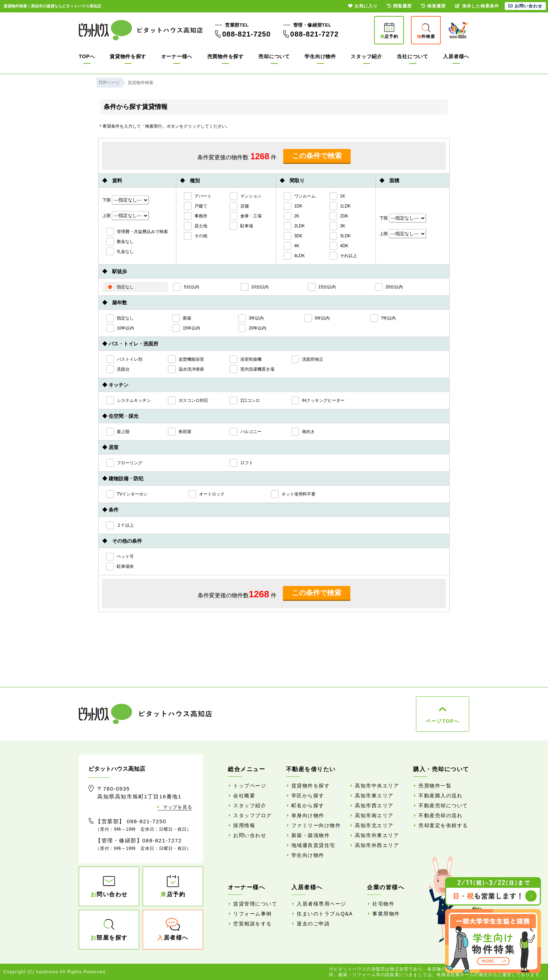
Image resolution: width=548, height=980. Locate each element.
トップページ (250, 786)
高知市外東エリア (377, 835)
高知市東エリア (374, 796)
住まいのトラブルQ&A (325, 914)
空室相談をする (253, 924)
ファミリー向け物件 (316, 825)
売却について (274, 56)
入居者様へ (456, 56)
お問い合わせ (250, 835)
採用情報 (244, 825)
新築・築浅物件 (311, 835)
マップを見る (177, 807)
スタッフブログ (253, 815)
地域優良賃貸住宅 (313, 845)
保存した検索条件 (477, 6)
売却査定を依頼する (443, 825)
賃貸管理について (255, 904)
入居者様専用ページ (322, 904)
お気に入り (363, 6)
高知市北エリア (374, 825)
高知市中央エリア (377, 786)
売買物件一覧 (435, 786)
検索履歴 (433, 6)
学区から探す (308, 796)
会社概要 (244, 796)
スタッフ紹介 (366, 56)
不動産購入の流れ (440, 796)
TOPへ (87, 56)
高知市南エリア (374, 815)
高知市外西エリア (377, 845)
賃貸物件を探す (128, 56)
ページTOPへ (442, 721)
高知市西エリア (374, 805)
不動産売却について (443, 805)
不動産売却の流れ (440, 815)
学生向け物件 (320, 56)
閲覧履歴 (399, 6)
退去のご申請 (313, 924)
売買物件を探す (226, 56)
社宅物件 (383, 904)
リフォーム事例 (253, 914)
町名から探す (308, 805)
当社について (412, 56)
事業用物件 (386, 914)
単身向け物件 (308, 815)
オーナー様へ (177, 56)
